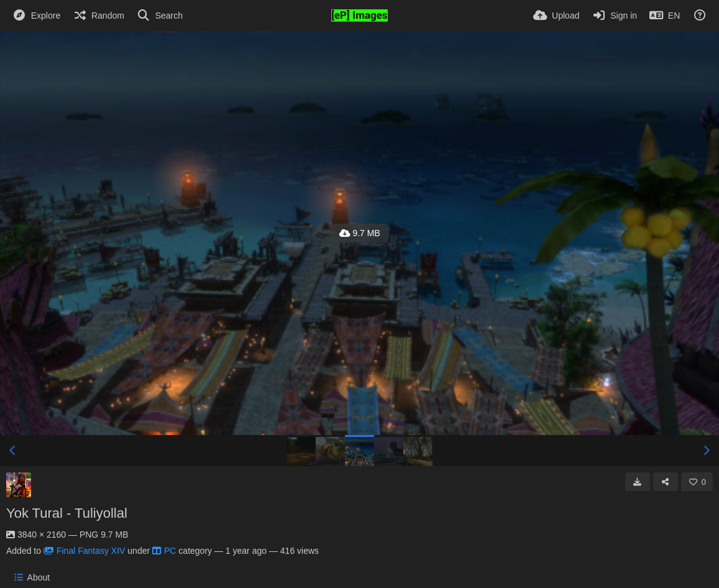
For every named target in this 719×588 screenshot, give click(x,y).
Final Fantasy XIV (85, 551)
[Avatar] (19, 485)
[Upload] (556, 16)
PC (164, 551)
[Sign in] (614, 16)
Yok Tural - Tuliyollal (67, 513)
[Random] (98, 16)
